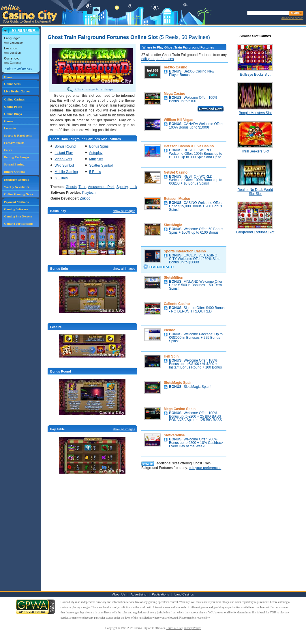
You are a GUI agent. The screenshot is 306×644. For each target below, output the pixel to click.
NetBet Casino (176, 172)
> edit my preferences (18, 69)
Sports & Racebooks (18, 135)
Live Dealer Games (17, 91)
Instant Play (64, 153)
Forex (8, 150)
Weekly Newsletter (17, 187)
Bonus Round (65, 146)
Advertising (138, 594)
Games (9, 121)
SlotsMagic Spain (178, 383)
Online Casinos (14, 99)
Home (8, 77)
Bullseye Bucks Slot (255, 75)
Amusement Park (101, 187)
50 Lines (61, 178)
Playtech (89, 193)
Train (82, 187)
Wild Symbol (64, 165)
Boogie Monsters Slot (255, 113)
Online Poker (13, 107)
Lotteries (10, 128)
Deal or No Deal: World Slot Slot (255, 192)
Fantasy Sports (14, 143)
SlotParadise (174, 435)
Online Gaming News (18, 194)
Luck (133, 187)
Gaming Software (16, 209)
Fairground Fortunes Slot (255, 232)
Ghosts (71, 187)
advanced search (292, 18)
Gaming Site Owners (18, 216)
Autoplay (96, 153)
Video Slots (63, 159)
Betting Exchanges (17, 157)
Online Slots (12, 84)
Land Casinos (184, 594)
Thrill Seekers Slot (255, 151)
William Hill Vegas (179, 120)
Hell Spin (171, 356)
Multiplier (96, 159)
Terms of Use (174, 628)
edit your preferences (158, 59)
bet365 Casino (175, 67)
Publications (160, 594)
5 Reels (95, 172)
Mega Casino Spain (180, 409)
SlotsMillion (173, 278)
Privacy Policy (192, 628)
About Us (119, 594)
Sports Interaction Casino (185, 251)
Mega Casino (174, 94)
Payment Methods (16, 202)
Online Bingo (13, 114)
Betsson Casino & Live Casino (189, 146)
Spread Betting (14, 164)
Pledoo (170, 330)
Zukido (85, 198)
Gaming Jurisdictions (19, 224)
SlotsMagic (173, 225)
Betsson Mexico (177, 199)
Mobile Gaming (66, 172)
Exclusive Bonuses (16, 180)
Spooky (122, 187)
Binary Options (14, 172)
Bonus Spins (99, 146)
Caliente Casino (177, 304)
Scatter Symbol (101, 165)
